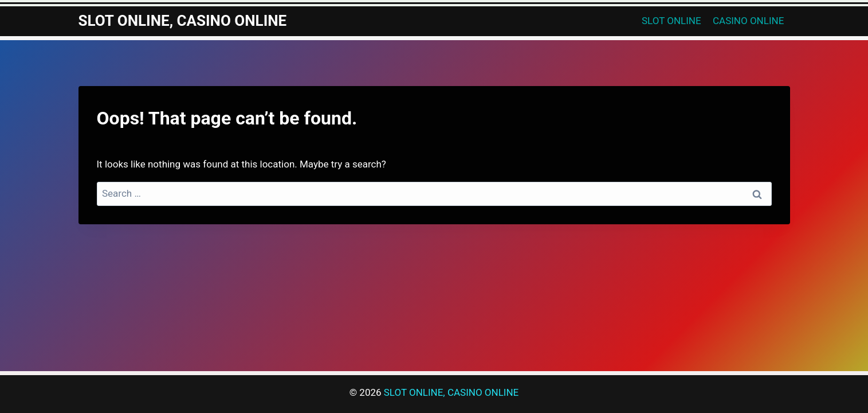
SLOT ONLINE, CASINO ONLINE (451, 392)
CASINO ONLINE (748, 21)
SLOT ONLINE (671, 21)
